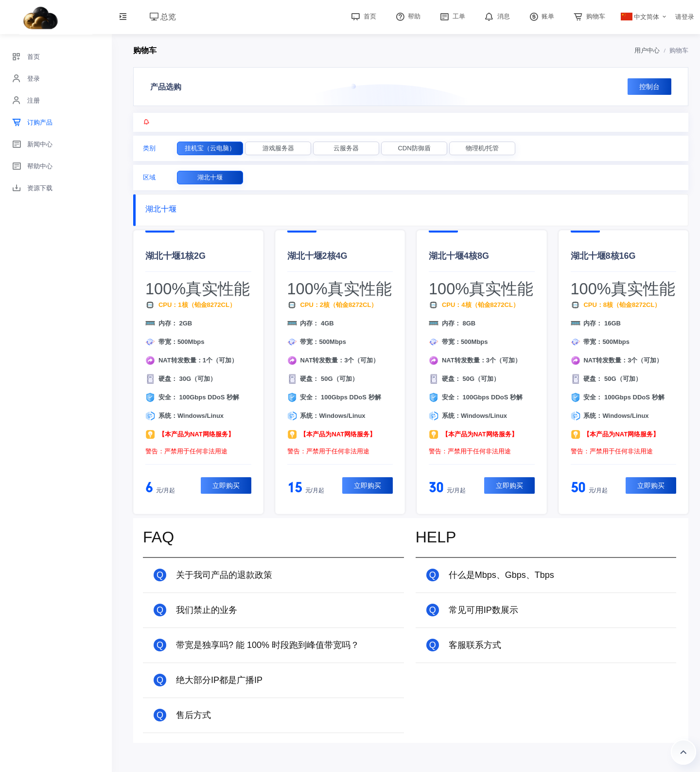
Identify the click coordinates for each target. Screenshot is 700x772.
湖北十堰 (210, 177)
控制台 (649, 87)
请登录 (685, 17)
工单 (452, 16)
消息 (496, 16)
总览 (163, 17)
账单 (541, 16)
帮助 (407, 16)
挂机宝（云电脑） (210, 148)
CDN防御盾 (414, 148)
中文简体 (640, 17)
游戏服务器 (278, 148)
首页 (363, 16)
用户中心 (647, 50)
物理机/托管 (482, 148)
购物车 (588, 16)
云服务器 (346, 148)
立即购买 (226, 485)
